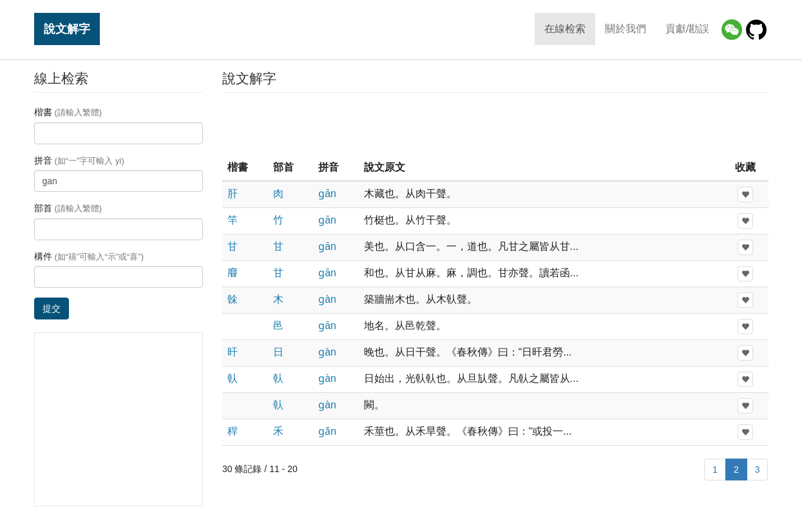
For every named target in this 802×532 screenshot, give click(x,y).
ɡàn (327, 299)
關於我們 (625, 29)
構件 (89, 256)
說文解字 (67, 29)
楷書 (68, 112)
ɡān (327, 194)
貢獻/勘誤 (687, 29)
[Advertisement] (495, 125)
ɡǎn (327, 431)
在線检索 (565, 29)
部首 (68, 208)
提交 (52, 309)
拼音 (79, 160)
